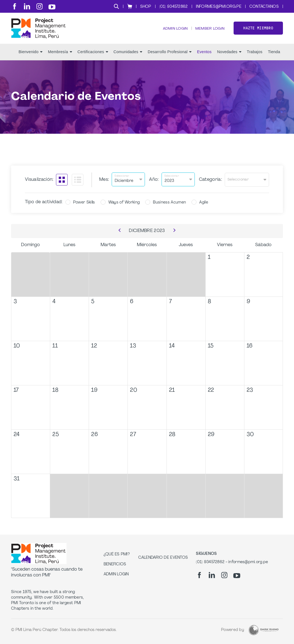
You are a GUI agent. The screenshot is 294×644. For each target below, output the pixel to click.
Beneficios (115, 564)
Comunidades (128, 56)
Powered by (233, 630)
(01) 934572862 (174, 7)
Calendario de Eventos (163, 558)
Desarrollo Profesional (170, 56)
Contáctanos (264, 7)
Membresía (60, 56)
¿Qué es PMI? (117, 554)
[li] (27, 6)
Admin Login (174, 31)
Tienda (274, 56)
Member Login (209, 31)
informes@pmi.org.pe (219, 7)
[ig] (39, 6)
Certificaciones (93, 56)
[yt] (52, 7)
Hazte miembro (258, 30)
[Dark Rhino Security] (264, 630)
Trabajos (255, 56)
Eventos (204, 56)
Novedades (229, 56)
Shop (146, 7)
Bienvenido (30, 56)
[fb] (15, 6)
